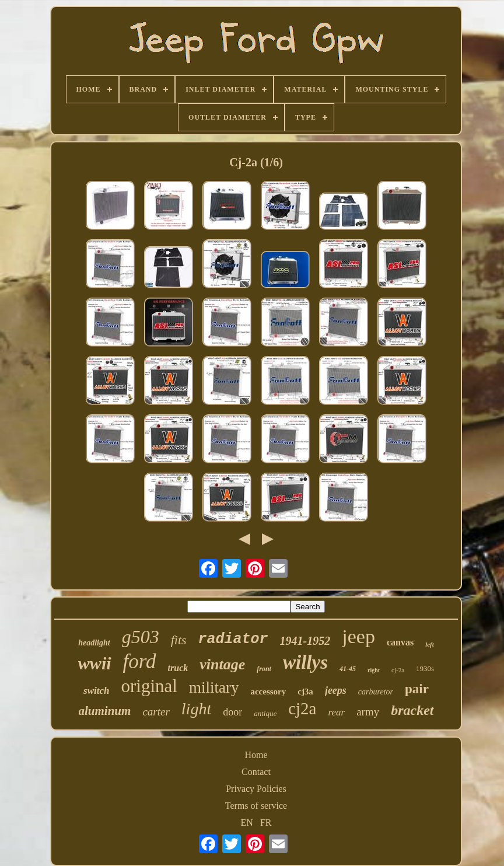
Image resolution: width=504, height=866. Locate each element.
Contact (256, 772)
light (196, 709)
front (264, 669)
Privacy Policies (256, 789)
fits (179, 640)
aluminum (105, 711)
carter (156, 712)
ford (140, 661)
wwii (95, 663)
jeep (358, 636)
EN (247, 823)
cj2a (302, 708)
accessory (268, 692)
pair (417, 689)
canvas (400, 642)
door (232, 712)
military (214, 687)
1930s (425, 668)
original (149, 686)
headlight (94, 643)
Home (256, 755)
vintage (222, 664)
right (374, 670)
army (368, 712)
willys (305, 662)
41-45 (348, 669)
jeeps (336, 690)
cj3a (305, 692)
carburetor (376, 692)
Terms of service (256, 806)
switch (96, 691)
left (430, 644)
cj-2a (398, 670)
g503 (141, 637)
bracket (412, 710)
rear (336, 712)
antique (265, 713)
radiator (233, 639)
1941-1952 (305, 641)
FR (266, 823)
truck (178, 668)
